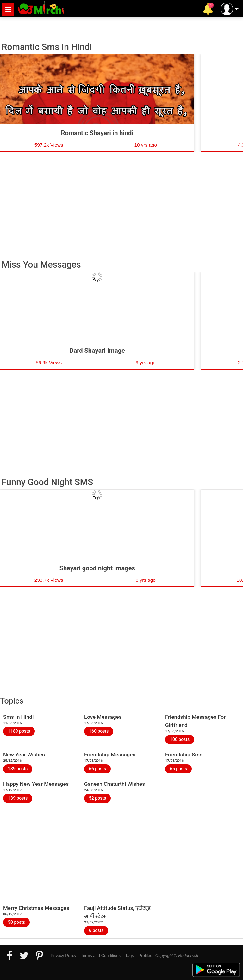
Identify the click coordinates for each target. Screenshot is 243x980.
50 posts (16, 922)
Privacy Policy (63, 956)
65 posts (178, 769)
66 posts (97, 769)
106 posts (180, 739)
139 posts (18, 798)
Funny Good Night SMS (47, 482)
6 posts (96, 930)
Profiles (145, 956)
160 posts (99, 731)
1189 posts (19, 731)
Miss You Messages (41, 265)
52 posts (97, 798)
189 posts (18, 769)
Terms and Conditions (101, 956)
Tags (130, 956)
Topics (12, 701)
